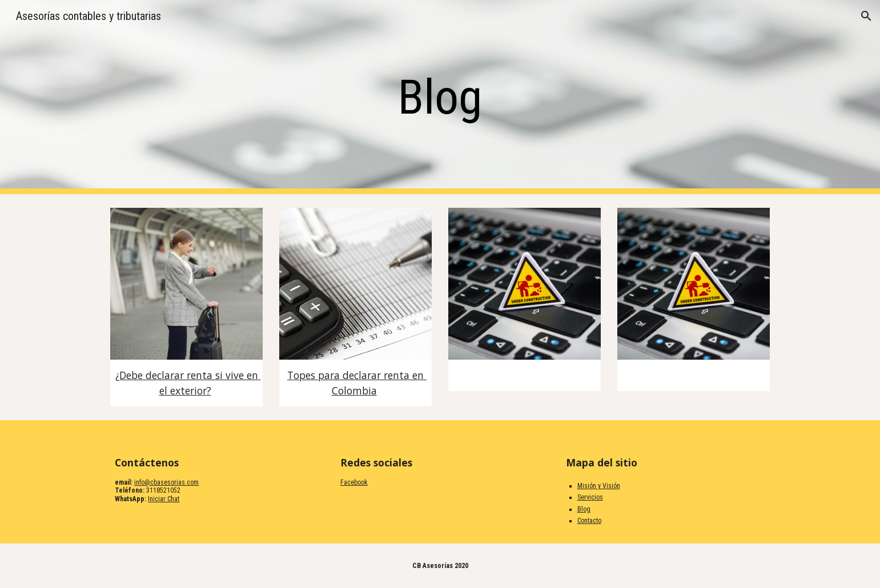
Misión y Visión (599, 486)
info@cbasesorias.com (166, 482)
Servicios (590, 497)
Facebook (354, 482)
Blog (584, 509)
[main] (440, 97)
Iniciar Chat (164, 499)
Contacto (589, 521)
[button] (866, 16)
